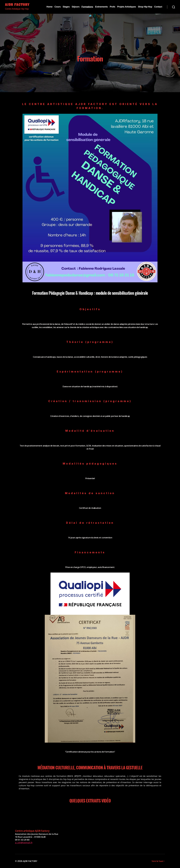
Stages (66, 7)
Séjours (76, 7)
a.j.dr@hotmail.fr (24, 843)
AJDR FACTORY (18, 5)
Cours (58, 7)
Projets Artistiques (127, 7)
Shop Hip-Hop (145, 7)
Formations (87, 7)
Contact (158, 7)
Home (49, 7)
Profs (112, 7)
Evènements (101, 7)
